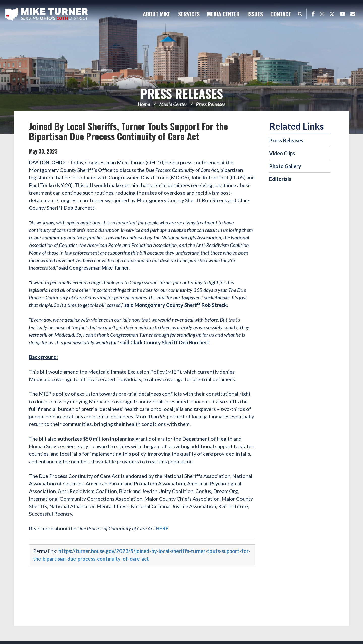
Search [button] (300, 14)
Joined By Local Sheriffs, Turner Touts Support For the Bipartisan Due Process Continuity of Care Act (128, 131)
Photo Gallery (285, 166)
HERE (162, 528)
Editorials (280, 179)
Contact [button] (281, 14)
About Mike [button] (157, 14)
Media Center (173, 104)
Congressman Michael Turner (47, 14)
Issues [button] (255, 14)
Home (144, 104)
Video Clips (282, 153)
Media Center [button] (223, 14)
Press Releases (182, 93)
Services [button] (189, 14)
